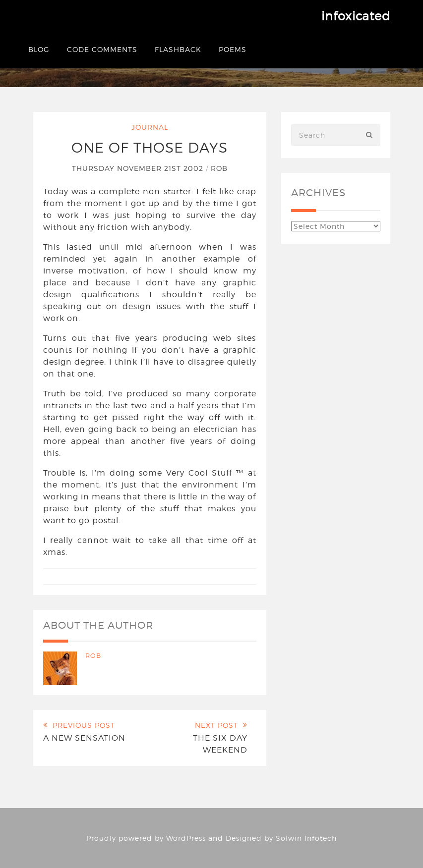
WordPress (186, 838)
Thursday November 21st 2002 (139, 168)
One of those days (150, 148)
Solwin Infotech (306, 838)
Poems (233, 49)
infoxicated (356, 16)
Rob (219, 168)
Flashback (178, 49)
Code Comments (102, 49)
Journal (150, 127)
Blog (39, 49)
